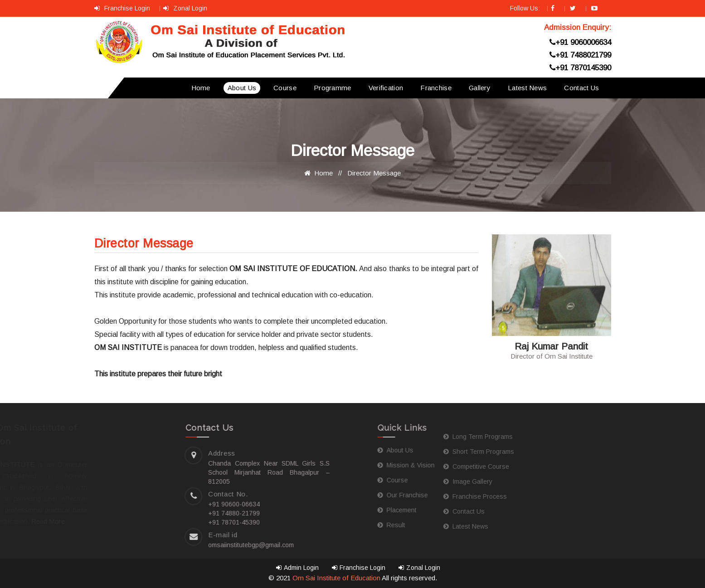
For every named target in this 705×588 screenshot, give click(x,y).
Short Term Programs (408, 452)
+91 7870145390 (580, 68)
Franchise (436, 88)
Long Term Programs (408, 437)
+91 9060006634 (580, 42)
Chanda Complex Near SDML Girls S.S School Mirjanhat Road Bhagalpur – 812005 (179, 472)
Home (201, 88)
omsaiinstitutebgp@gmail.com (161, 545)
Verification (386, 88)
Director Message (374, 173)
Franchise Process (405, 496)
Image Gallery (398, 481)
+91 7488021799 (580, 55)
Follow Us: (526, 8)
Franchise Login (123, 8)
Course (285, 88)
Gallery (480, 88)
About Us (242, 88)
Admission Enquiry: (578, 27)
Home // (325, 173)
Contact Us (581, 88)
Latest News (527, 88)
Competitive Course (406, 467)
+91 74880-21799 (144, 513)
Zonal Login (185, 8)
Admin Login (297, 568)
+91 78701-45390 (144, 522)
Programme (333, 88)
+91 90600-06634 (144, 504)
